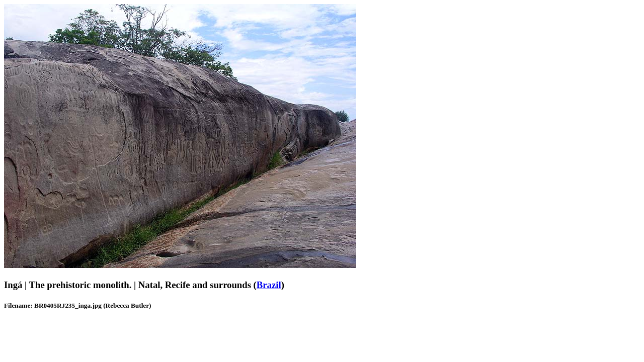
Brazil (269, 285)
